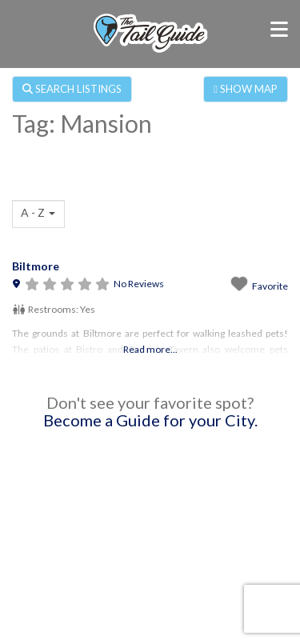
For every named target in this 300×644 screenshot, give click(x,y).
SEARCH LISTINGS (72, 89)
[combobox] (38, 214)
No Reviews (139, 284)
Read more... (150, 349)
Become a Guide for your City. (150, 420)
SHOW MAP (246, 89)
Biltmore (36, 266)
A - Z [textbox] (33, 212)
